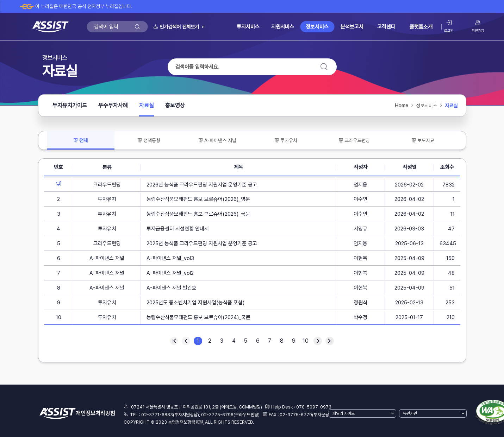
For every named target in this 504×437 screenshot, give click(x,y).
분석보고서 (352, 27)
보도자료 (423, 140)
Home (402, 106)
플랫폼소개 (421, 27)
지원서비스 (283, 27)
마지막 (330, 341)
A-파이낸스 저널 (217, 140)
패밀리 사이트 (344, 413)
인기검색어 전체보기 (176, 27)
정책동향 (149, 140)
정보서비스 (317, 27)
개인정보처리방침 (95, 413)
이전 (186, 341)
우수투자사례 (113, 105)
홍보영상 (175, 105)
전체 (83, 142)
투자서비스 (248, 27)
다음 (318, 341)
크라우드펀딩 (354, 140)
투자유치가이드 (70, 105)
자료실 (147, 107)
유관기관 (410, 413)
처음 (174, 341)
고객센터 (386, 27)
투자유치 (286, 140)
